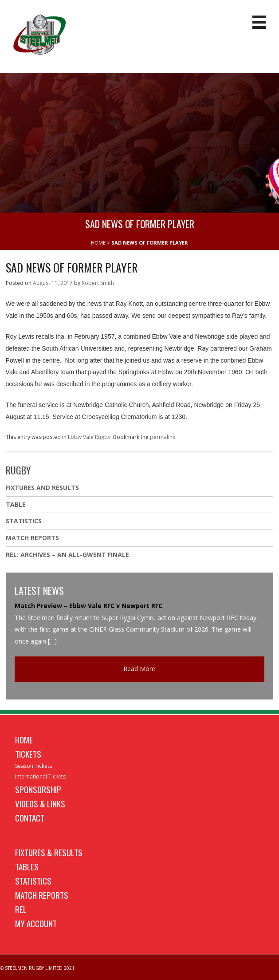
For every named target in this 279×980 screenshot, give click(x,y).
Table (16, 504)
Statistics (24, 521)
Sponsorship (38, 789)
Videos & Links (40, 803)
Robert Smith (98, 283)
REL (21, 909)
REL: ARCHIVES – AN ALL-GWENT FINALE (68, 555)
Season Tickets (33, 766)
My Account (36, 923)
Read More (139, 669)
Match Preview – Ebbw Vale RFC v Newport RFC (88, 606)
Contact (30, 818)
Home (24, 739)
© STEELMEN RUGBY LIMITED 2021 (37, 968)
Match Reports (32, 538)
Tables (27, 866)
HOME (98, 243)
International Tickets (40, 776)
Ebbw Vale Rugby (89, 437)
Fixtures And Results (42, 488)
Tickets (28, 754)
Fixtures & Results (49, 852)
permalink (163, 437)
